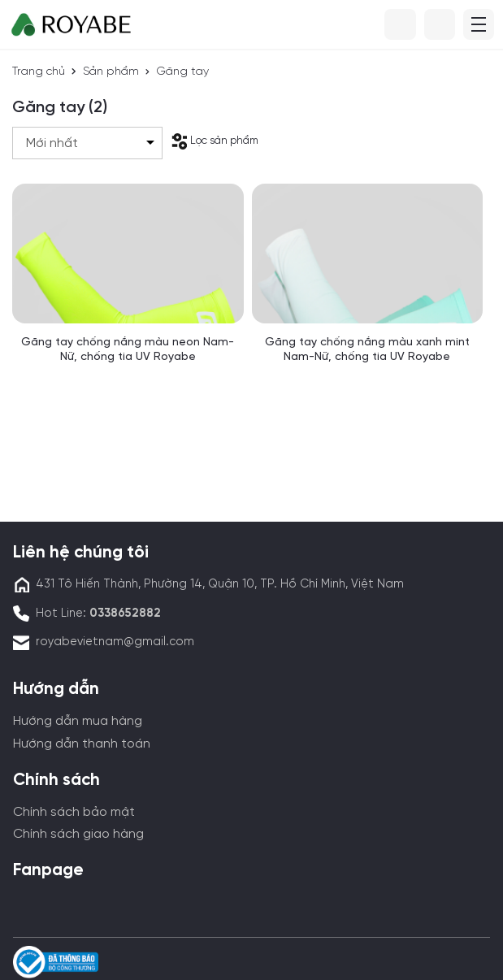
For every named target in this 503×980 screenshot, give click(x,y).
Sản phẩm (111, 72)
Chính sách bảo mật (74, 812)
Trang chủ (39, 72)
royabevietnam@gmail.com (115, 642)
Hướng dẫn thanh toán (82, 744)
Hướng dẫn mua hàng (78, 721)
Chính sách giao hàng (78, 834)
